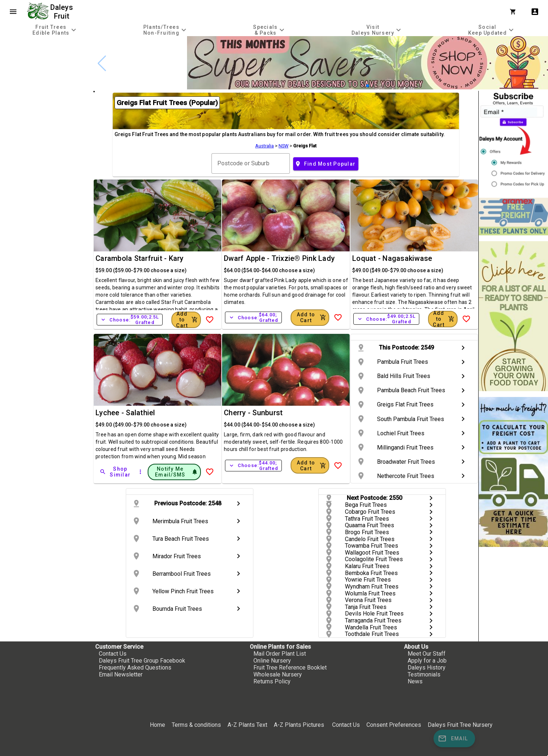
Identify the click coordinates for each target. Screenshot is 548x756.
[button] (368, 86)
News (415, 681)
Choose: (130, 320)
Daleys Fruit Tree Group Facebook (142, 661)
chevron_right (463, 348)
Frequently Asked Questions (135, 668)
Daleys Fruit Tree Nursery (460, 725)
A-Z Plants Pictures (299, 725)
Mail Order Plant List (280, 654)
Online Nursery (272, 661)
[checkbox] (46, 67)
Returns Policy (272, 681)
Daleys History (427, 668)
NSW (283, 146)
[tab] (55, 30)
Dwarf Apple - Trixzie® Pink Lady (279, 258)
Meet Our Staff (427, 654)
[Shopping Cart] (514, 12)
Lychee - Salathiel (125, 413)
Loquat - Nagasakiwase (392, 258)
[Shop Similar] (116, 472)
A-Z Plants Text (247, 725)
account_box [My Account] (535, 12)
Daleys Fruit (63, 12)
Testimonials (424, 674)
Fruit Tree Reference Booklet (290, 668)
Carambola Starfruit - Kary (140, 258)
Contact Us (113, 654)
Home (158, 725)
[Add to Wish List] (210, 320)
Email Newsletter (121, 674)
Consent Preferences (394, 725)
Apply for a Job (427, 661)
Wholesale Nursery (278, 674)
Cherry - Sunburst (253, 413)
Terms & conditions (197, 725)
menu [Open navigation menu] (13, 12)
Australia (265, 146)
